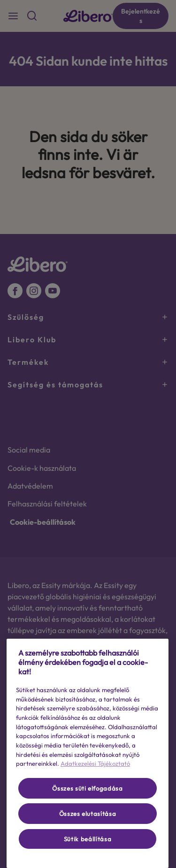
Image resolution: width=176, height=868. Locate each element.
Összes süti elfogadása (87, 788)
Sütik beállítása (88, 839)
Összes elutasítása (88, 814)
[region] (88, 753)
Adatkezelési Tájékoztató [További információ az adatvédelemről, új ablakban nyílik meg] (95, 763)
